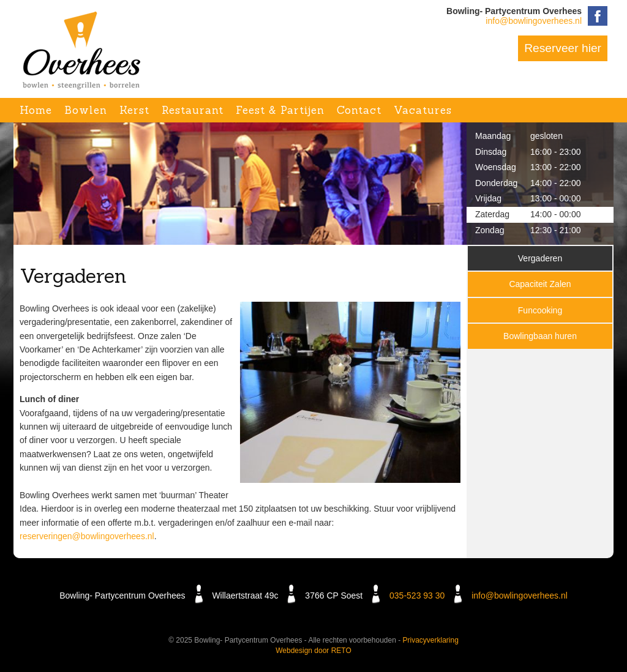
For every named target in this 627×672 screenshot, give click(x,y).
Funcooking (540, 310)
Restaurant (193, 110)
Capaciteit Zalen (540, 284)
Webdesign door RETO (313, 651)
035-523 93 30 (417, 595)
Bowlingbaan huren (540, 336)
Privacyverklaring (431, 640)
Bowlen (86, 110)
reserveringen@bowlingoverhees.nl (87, 536)
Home (36, 110)
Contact (359, 110)
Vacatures (423, 110)
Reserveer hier (563, 48)
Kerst (134, 110)
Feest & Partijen (280, 110)
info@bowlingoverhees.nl (534, 21)
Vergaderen (540, 258)
